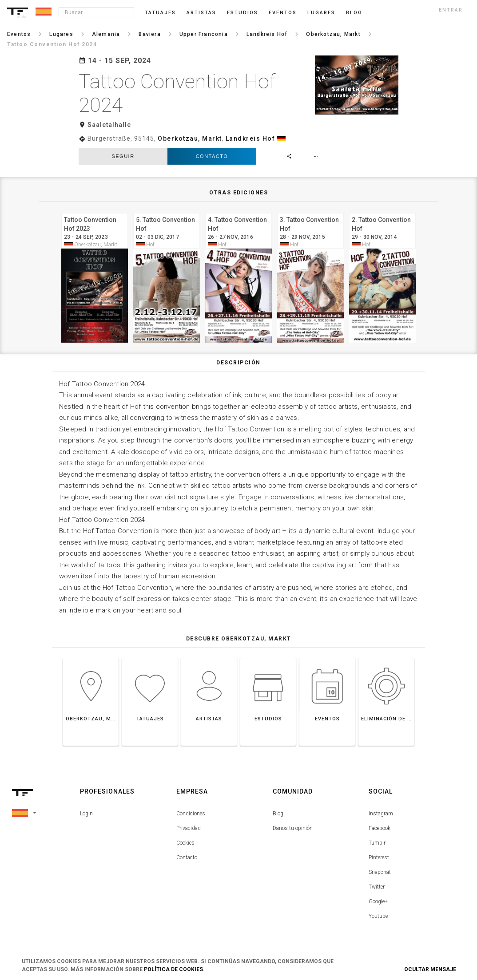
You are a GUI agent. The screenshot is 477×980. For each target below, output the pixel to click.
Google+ (378, 901)
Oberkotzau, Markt (190, 138)
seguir (123, 156)
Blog (278, 814)
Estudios (242, 13)
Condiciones (191, 814)
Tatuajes (160, 13)
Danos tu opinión (293, 828)
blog (354, 13)
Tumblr (377, 843)
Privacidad (189, 828)
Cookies (185, 843)
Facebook (380, 828)
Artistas (201, 13)
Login (86, 814)
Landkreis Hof (250, 138)
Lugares (321, 13)
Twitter (377, 887)
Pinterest (379, 857)
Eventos (283, 13)
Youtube (378, 916)
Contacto (212, 156)
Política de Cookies (173, 969)
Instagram (381, 814)
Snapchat (380, 872)
